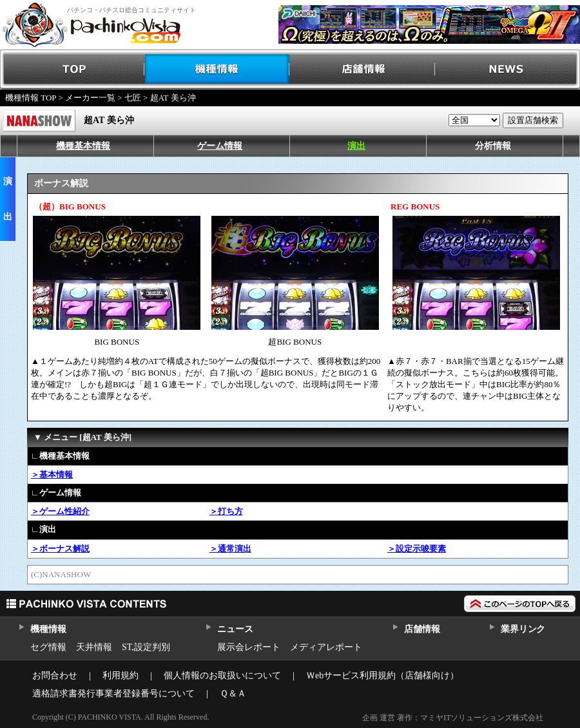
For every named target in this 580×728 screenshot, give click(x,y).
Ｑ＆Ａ (233, 694)
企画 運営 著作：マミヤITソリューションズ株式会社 (453, 718)
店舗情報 (362, 69)
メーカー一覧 (90, 98)
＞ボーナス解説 (60, 549)
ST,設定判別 (146, 647)
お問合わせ (55, 675)
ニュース (235, 629)
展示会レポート (249, 647)
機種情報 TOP (31, 98)
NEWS (508, 69)
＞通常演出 (230, 549)
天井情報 (94, 647)
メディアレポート (326, 647)
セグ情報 (48, 647)
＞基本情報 (52, 474)
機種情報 (217, 69)
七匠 (133, 98)
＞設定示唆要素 (417, 549)
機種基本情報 (83, 146)
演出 (356, 146)
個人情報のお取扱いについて (222, 675)
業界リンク (523, 629)
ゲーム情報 (220, 146)
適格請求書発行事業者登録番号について (113, 694)
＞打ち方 (226, 511)
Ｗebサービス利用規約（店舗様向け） (382, 675)
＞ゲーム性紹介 (60, 511)
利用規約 (121, 675)
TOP (72, 69)
